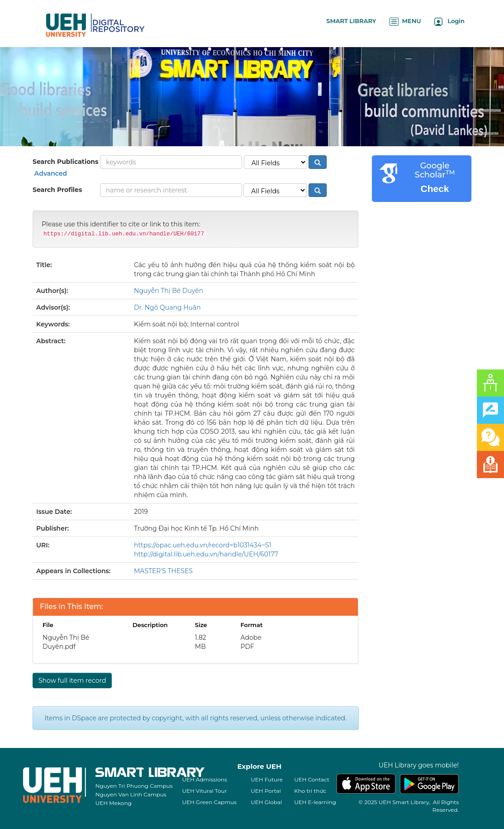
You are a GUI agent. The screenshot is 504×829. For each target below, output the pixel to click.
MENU (405, 22)
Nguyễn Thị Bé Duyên (169, 291)
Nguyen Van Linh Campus (131, 794)
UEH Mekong (114, 803)
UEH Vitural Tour (204, 791)
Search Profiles (57, 190)
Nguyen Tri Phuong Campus (134, 786)
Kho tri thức (310, 791)
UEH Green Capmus (209, 802)
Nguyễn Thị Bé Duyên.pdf (66, 642)
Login (449, 22)
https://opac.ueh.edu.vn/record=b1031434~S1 (203, 545)
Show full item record (72, 680)
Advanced (50, 173)
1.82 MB (201, 642)
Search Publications (65, 162)
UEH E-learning (315, 802)
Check (435, 189)
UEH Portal (266, 791)
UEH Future (267, 779)
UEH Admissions (204, 779)
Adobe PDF (251, 642)
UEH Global (266, 802)
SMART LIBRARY (351, 21)
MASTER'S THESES (163, 571)
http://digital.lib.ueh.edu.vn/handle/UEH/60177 (206, 554)
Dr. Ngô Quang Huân (167, 307)
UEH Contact (312, 779)
